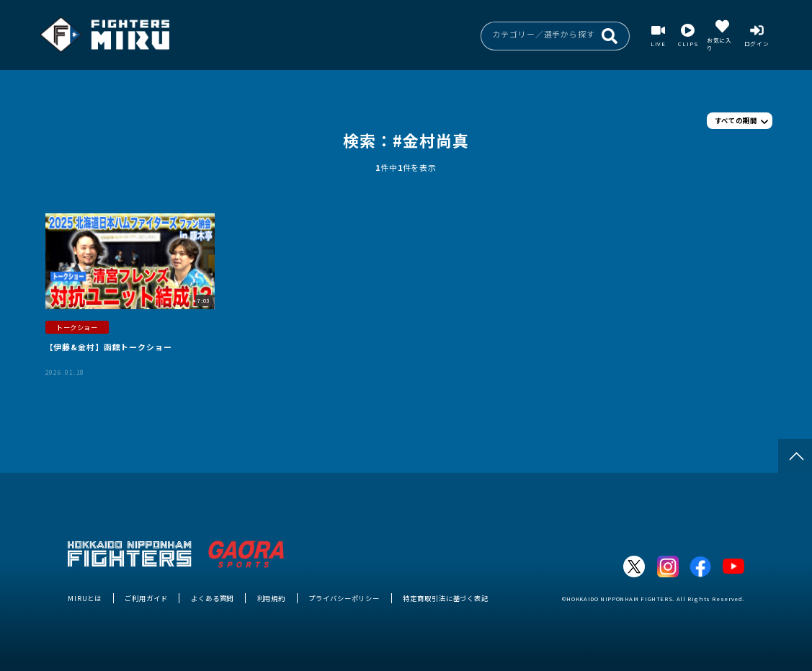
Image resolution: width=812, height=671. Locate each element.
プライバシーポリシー (344, 598)
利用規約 (272, 598)
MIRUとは (85, 598)
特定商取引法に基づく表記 (446, 598)
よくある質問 (212, 598)
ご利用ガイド (146, 598)
